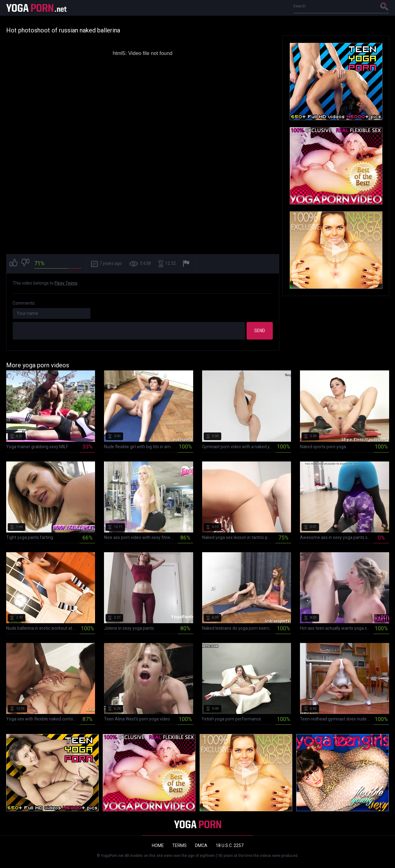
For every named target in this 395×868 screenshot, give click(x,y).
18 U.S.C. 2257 (230, 845)
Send (260, 331)
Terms (179, 845)
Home (158, 845)
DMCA (201, 845)
